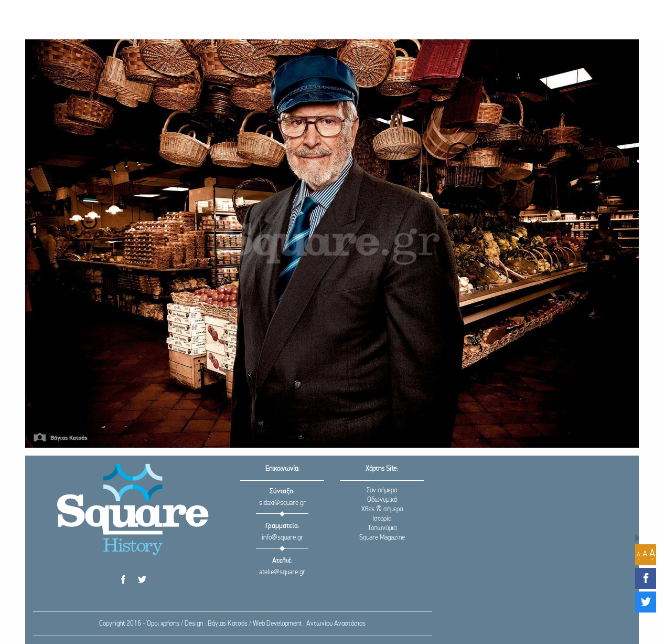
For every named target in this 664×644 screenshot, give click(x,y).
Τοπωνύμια (382, 528)
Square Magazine (382, 538)
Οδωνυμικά (382, 500)
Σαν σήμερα (382, 490)
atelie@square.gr (282, 572)
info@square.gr (282, 538)
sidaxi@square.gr (282, 503)
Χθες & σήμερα (382, 509)
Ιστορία (382, 519)
